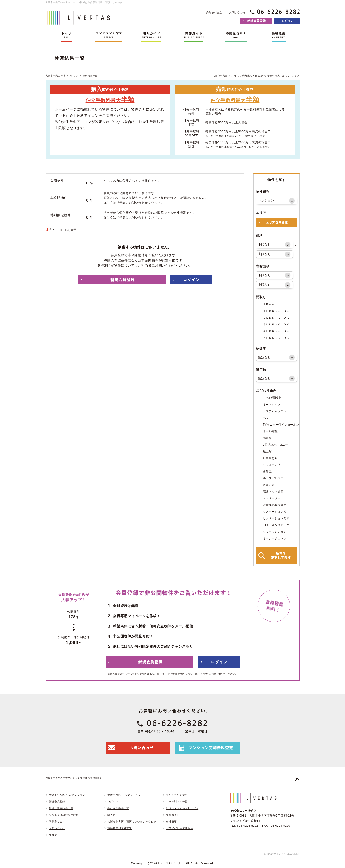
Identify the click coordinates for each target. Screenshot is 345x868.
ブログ (53, 835)
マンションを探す (177, 795)
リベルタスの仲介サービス (182, 808)
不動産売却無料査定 (120, 828)
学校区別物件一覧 (118, 808)
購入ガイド (114, 815)
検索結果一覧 (90, 76)
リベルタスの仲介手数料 (64, 815)
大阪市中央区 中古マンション (62, 76)
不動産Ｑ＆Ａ (57, 822)
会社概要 (171, 822)
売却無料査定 (214, 12)
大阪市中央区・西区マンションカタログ (132, 822)
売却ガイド (173, 815)
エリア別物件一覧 (177, 802)
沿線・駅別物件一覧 (61, 808)
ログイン (113, 802)
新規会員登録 (57, 802)
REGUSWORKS (290, 854)
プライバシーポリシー (180, 828)
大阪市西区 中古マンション (124, 795)
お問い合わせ (237, 12)
